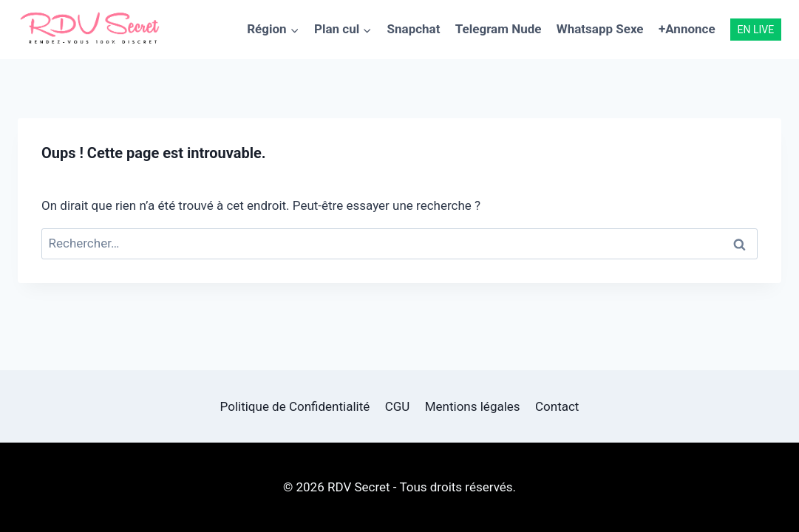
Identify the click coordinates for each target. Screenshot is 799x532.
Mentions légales (473, 406)
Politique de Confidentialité (295, 406)
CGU (398, 406)
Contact (557, 406)
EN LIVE (756, 30)
